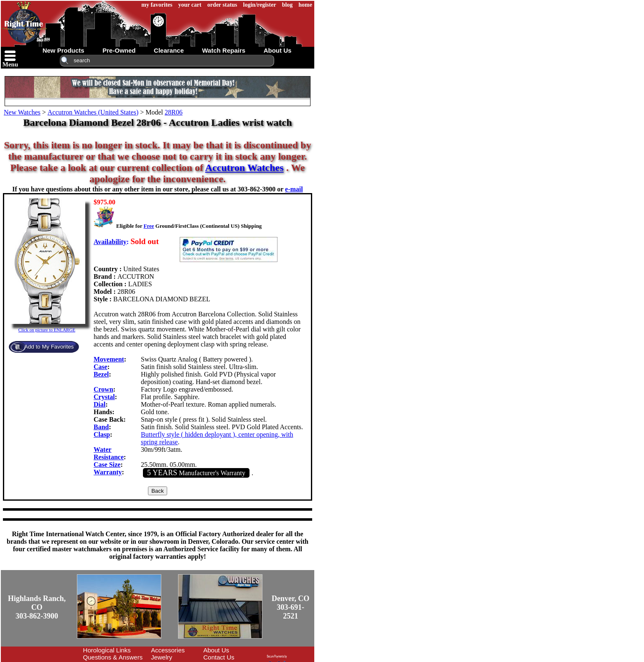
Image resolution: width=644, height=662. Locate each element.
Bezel (101, 374)
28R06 (174, 112)
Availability (110, 242)
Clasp (102, 434)
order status (222, 5)
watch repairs (224, 50)
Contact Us (219, 657)
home (305, 5)
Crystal (104, 397)
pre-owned (119, 50)
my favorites (157, 5)
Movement (109, 359)
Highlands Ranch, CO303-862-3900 (37, 607)
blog (288, 5)
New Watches (22, 112)
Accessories (168, 650)
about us (278, 50)
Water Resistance (109, 453)
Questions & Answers (113, 657)
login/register (260, 5)
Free (149, 226)
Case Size (107, 465)
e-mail (294, 189)
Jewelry (162, 657)
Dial (99, 404)
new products (64, 50)
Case (101, 367)
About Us (216, 650)
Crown (103, 389)
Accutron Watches (244, 168)
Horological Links (107, 650)
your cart (190, 5)
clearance (169, 50)
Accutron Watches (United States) (93, 112)
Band (101, 427)
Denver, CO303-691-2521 (290, 607)
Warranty (108, 472)
